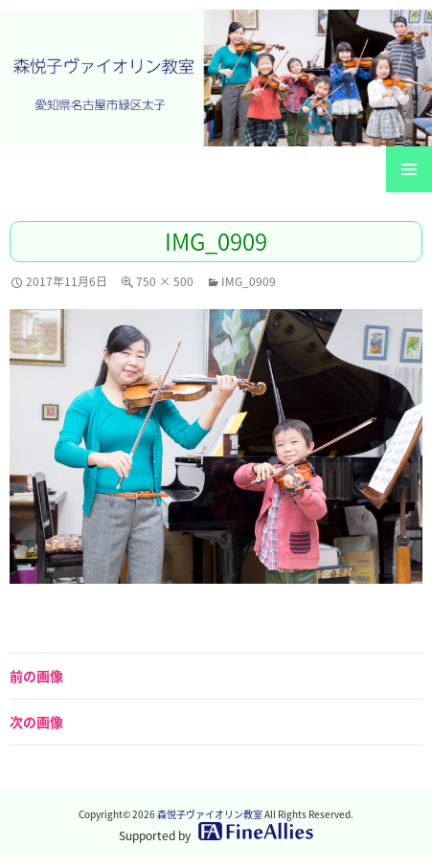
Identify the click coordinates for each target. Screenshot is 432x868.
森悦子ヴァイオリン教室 (210, 814)
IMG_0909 (249, 281)
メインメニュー (409, 169)
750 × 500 (165, 281)
